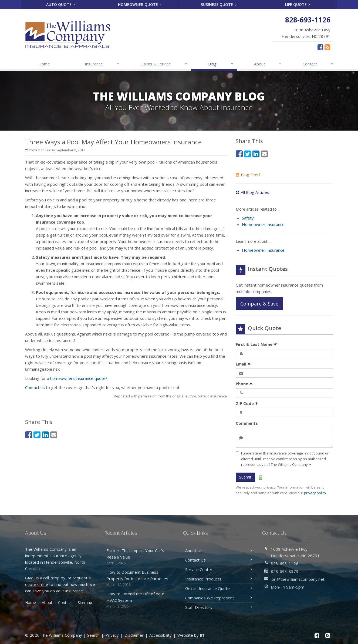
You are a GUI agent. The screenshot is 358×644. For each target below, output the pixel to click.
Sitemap (85, 602)
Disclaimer (134, 635)
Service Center (219, 569)
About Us (219, 550)
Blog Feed (248, 175)
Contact (318, 64)
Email (243, 364)
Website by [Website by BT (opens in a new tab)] (191, 635)
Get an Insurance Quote (219, 588)
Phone (244, 384)
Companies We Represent (219, 598)
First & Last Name (256, 344)
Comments (247, 423)
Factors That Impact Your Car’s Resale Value (140, 557)
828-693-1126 (285, 563)
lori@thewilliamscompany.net (298, 579)
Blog (221, 64)
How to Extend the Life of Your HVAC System (140, 600)
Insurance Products (219, 579)
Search (93, 635)
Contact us (35, 387)
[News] (327, 47)
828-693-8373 (285, 571)
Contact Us (219, 560)
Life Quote (298, 4)
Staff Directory (219, 607)
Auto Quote (61, 4)
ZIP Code (247, 403)
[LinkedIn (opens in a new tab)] (45, 435)
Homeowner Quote (140, 4)
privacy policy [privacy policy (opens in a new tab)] (315, 493)
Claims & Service (164, 64)
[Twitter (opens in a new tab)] (37, 435)
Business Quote (219, 4)
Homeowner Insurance (263, 224)
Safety (248, 218)
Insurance (102, 64)
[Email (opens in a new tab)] (54, 435)
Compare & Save (259, 304)
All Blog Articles (252, 192)
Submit (245, 477)
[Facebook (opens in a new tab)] (320, 47)
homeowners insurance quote (78, 378)
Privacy (112, 635)
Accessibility (161, 635)
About (268, 64)
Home (44, 64)
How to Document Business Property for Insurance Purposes (140, 578)
